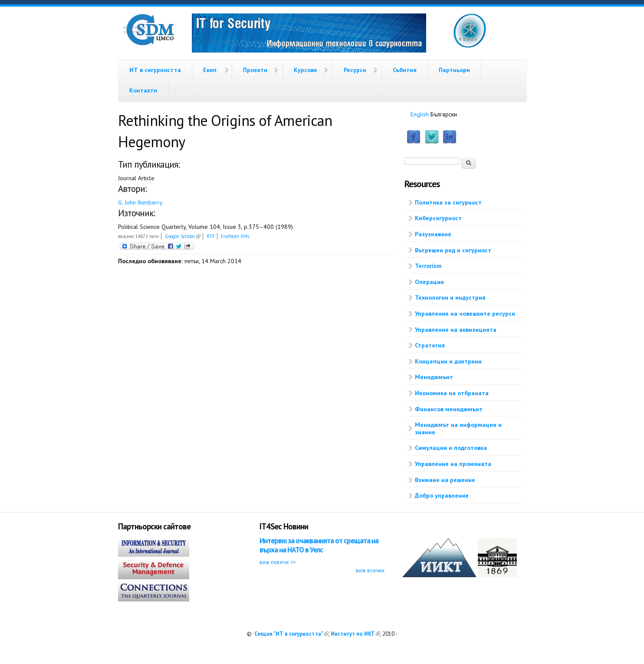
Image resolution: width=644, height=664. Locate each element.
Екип (210, 70)
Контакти (143, 90)
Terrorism (428, 266)
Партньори (454, 70)
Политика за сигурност (448, 202)
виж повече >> (278, 562)
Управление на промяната (453, 464)
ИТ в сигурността (155, 70)
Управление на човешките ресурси (465, 314)
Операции (429, 282)
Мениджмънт (434, 377)
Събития (405, 70)
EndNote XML (235, 236)
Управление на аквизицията (456, 330)
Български (444, 114)
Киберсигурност (438, 218)
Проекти (255, 70)
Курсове (306, 70)
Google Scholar (183, 236)
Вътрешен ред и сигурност (453, 250)
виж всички (370, 570)
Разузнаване (433, 234)
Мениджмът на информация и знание (458, 428)
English (420, 114)
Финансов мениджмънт (449, 409)
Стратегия (430, 345)
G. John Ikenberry (140, 202)
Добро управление (442, 496)
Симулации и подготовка (451, 448)
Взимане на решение (445, 480)
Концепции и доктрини (448, 361)
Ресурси (355, 70)
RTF (211, 236)
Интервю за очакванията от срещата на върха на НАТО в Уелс (319, 545)
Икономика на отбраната (452, 393)
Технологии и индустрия (450, 297)
